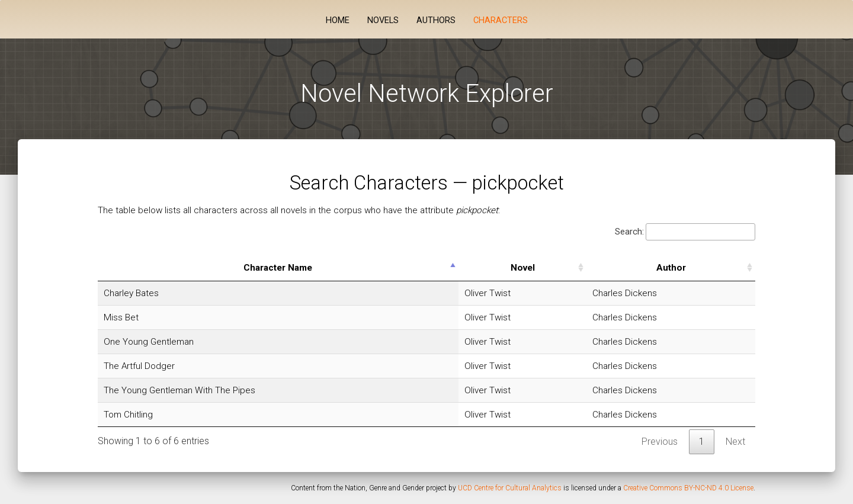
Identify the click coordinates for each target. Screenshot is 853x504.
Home (338, 20)
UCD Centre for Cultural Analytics (510, 488)
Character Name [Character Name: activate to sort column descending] (278, 268)
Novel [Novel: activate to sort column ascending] (523, 268)
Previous (660, 442)
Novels (383, 20)
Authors (436, 20)
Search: (685, 232)
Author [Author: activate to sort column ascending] (671, 268)
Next (735, 442)
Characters (501, 20)
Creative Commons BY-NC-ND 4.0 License (688, 488)
